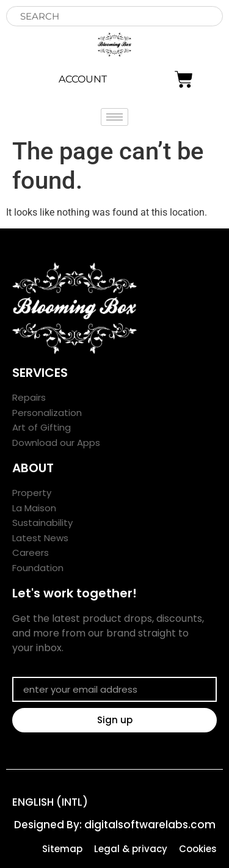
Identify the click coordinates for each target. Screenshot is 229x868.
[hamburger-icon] (114, 117)
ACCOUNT (83, 79)
